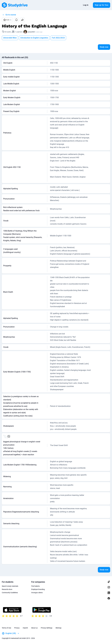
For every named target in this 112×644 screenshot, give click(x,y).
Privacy (17, 628)
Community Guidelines (10, 593)
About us (34, 628)
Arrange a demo (37, 593)
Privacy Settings (47, 628)
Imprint (25, 628)
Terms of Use (6, 628)
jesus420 (31, 32)
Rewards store (7, 589)
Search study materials (10, 586)
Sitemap (58, 628)
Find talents (35, 586)
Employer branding (38, 589)
